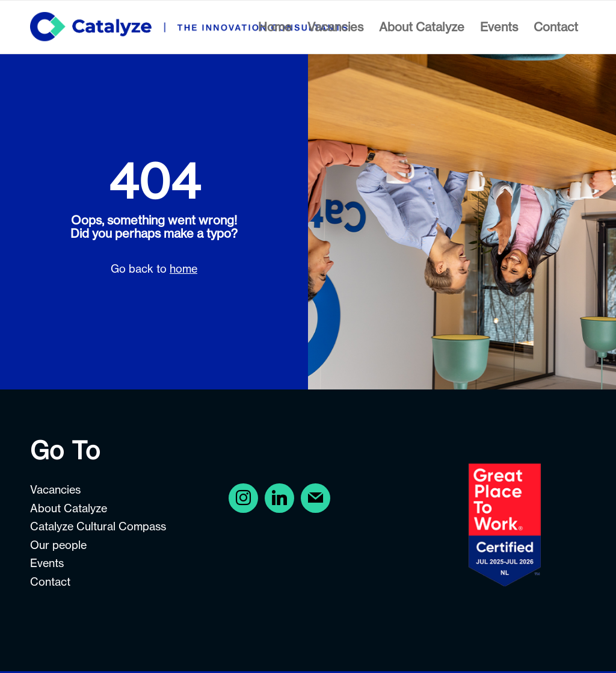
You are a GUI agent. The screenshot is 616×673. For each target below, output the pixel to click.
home (183, 269)
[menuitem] (275, 27)
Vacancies (55, 490)
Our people (58, 545)
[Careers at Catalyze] (189, 27)
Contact (50, 582)
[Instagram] (279, 498)
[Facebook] (243, 498)
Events (47, 563)
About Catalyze (69, 508)
